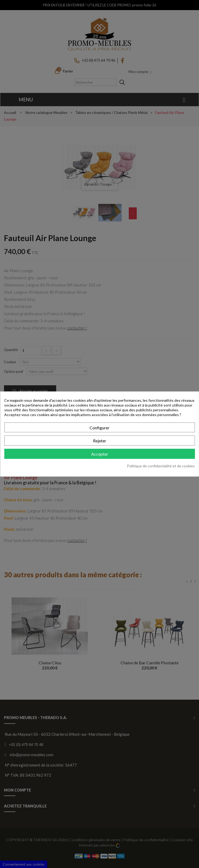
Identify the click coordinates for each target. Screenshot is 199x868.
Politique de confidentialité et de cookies (161, 466)
